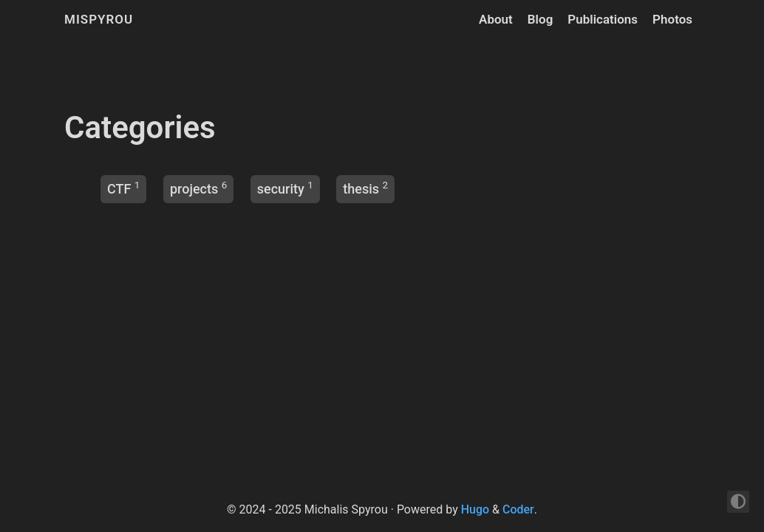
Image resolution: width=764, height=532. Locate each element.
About (496, 19)
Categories (140, 127)
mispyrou (99, 19)
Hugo (475, 509)
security (281, 189)
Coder (518, 509)
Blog (540, 19)
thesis (361, 189)
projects (194, 189)
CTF (119, 189)
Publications (603, 19)
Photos (672, 19)
